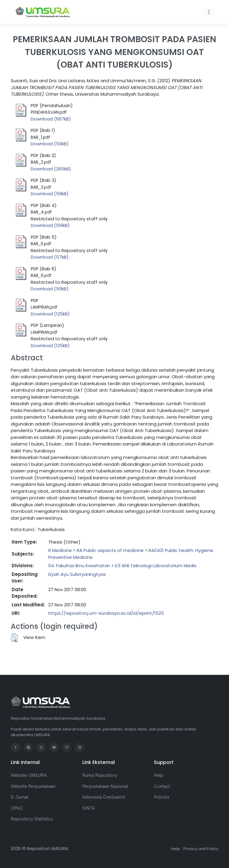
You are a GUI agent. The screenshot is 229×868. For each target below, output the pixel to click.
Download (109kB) (50, 225)
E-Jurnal (20, 797)
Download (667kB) (51, 119)
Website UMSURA (29, 775)
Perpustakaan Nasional (105, 786)
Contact (162, 786)
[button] (14, 638)
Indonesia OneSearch (104, 797)
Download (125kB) (50, 314)
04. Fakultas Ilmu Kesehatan (79, 566)
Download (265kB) (51, 169)
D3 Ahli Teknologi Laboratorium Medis (156, 566)
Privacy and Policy (201, 849)
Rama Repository (100, 775)
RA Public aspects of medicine (110, 550)
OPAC (17, 808)
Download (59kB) (50, 194)
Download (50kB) (50, 144)
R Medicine (60, 550)
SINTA (89, 808)
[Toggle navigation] (209, 12)
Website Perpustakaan (33, 786)
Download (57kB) (50, 257)
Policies (162, 797)
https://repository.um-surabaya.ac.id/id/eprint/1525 (106, 613)
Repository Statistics (32, 819)
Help (159, 775)
